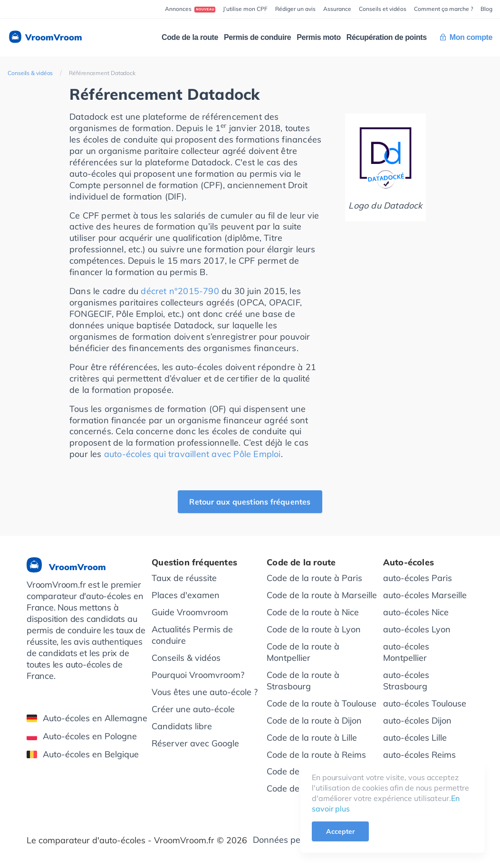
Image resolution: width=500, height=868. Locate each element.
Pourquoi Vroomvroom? (198, 675)
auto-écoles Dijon (417, 720)
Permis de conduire (257, 37)
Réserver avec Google (195, 743)
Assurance (337, 9)
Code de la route (190, 37)
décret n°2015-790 (180, 291)
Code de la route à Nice (313, 612)
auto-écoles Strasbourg (406, 681)
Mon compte (466, 37)
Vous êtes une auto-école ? (205, 692)
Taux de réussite (184, 578)
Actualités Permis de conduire (192, 635)
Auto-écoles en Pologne (82, 736)
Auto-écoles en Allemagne (87, 718)
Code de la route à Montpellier (303, 652)
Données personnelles (297, 840)
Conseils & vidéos (30, 73)
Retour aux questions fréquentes (250, 502)
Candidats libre (182, 726)
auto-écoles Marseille (425, 595)
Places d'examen (186, 595)
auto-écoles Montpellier (406, 652)
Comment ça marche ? (443, 9)
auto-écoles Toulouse (425, 703)
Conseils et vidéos (383, 9)
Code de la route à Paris (314, 578)
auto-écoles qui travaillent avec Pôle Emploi (192, 454)
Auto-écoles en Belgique (83, 754)
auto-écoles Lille (415, 738)
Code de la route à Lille (312, 738)
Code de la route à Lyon (314, 629)
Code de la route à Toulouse (322, 703)
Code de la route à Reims (316, 755)
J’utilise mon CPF (245, 9)
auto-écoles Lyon (417, 629)
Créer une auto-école (193, 709)
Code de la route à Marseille (322, 595)
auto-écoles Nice (416, 612)
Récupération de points (387, 37)
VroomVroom (45, 38)
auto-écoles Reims (419, 755)
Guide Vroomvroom (190, 612)
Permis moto (319, 37)
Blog (486, 9)
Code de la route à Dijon (314, 720)
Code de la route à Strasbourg (303, 681)
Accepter (340, 831)
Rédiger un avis (295, 9)
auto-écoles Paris (418, 578)
